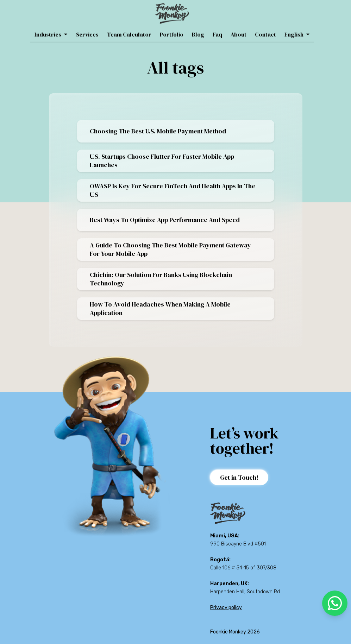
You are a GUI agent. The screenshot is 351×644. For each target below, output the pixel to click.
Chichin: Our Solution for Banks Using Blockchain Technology (161, 279)
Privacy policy (226, 608)
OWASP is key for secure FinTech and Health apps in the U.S (173, 190)
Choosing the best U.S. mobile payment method (158, 131)
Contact (265, 29)
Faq (217, 29)
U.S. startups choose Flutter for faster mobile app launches (162, 161)
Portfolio (172, 29)
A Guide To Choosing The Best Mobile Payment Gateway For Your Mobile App (170, 249)
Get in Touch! (239, 477)
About (239, 29)
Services (87, 29)
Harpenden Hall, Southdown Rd (245, 592)
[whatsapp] (335, 603)
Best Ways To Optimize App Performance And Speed (165, 220)
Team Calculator (129, 29)
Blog (198, 29)
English (297, 29)
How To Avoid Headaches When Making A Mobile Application (160, 308)
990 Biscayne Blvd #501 (238, 544)
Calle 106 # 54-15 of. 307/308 (243, 568)
